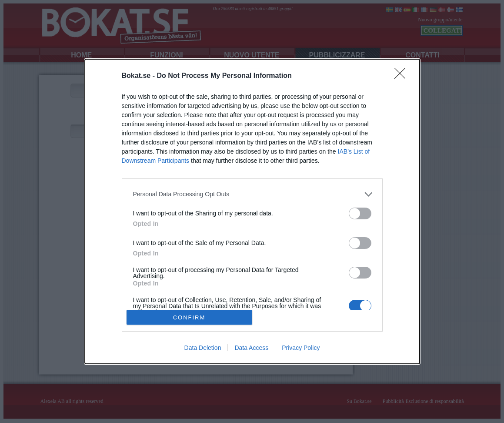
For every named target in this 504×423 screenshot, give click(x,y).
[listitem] (252, 194)
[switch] (360, 213)
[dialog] (252, 212)
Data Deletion (203, 348)
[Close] (403, 76)
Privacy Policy (301, 348)
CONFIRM (189, 317)
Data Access (251, 348)
